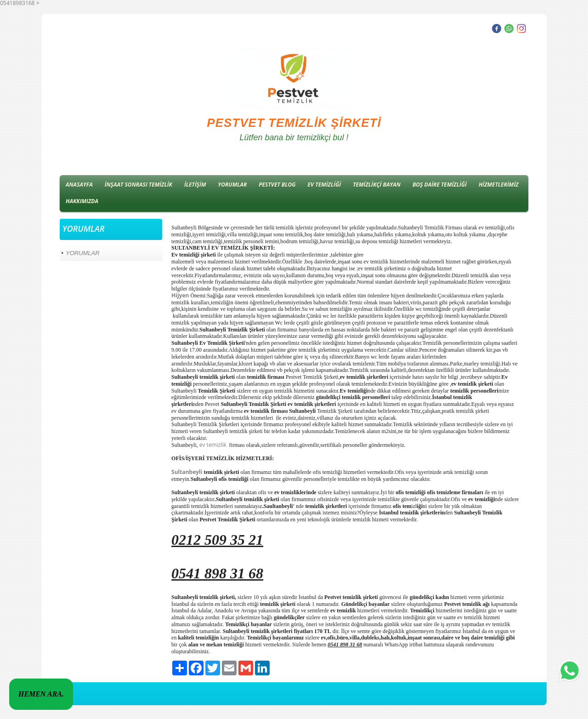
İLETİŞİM (195, 185)
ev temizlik (214, 445)
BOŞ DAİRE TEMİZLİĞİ (440, 185)
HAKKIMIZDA (82, 201)
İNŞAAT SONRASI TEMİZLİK (139, 185)
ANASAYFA (79, 185)
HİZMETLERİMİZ (499, 185)
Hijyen (180, 295)
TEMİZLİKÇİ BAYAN (377, 185)
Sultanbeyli (187, 472)
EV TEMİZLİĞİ (325, 185)
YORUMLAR (233, 185)
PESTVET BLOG (277, 185)
